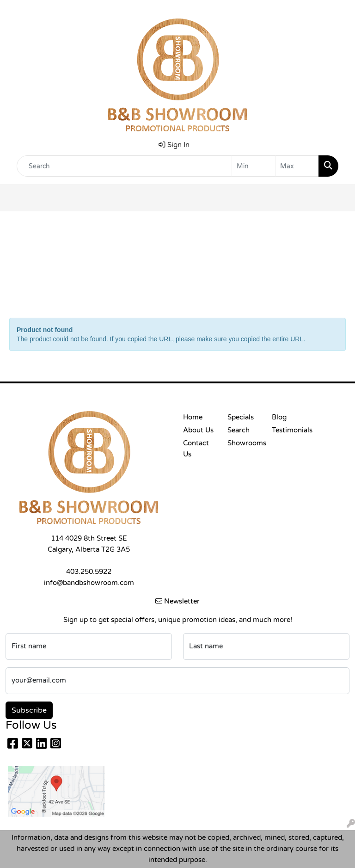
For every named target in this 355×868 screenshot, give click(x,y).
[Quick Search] (124, 166)
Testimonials (288, 430)
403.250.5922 (89, 572)
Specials (241, 417)
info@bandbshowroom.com (89, 583)
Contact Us (196, 449)
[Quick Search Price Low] (254, 166)
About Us (198, 430)
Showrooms (244, 443)
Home (193, 417)
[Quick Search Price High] (297, 166)
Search (239, 430)
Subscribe (29, 710)
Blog (279, 417)
